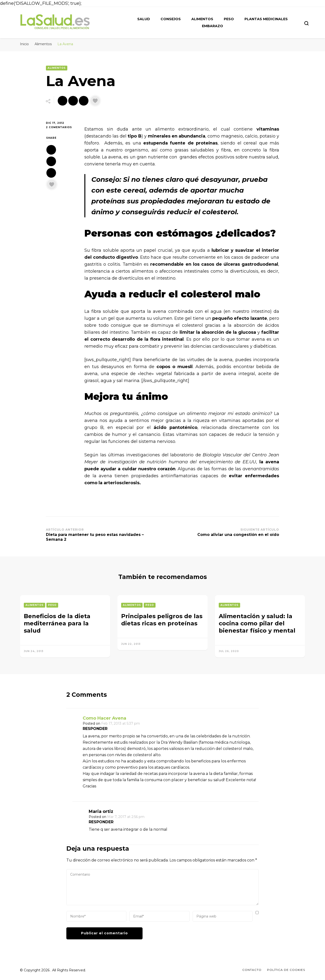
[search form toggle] (306, 23)
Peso (229, 19)
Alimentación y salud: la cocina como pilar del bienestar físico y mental (257, 623)
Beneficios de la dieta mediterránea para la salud (57, 623)
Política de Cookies (286, 970)
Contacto (252, 970)
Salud (144, 19)
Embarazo (212, 26)
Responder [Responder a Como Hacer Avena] (95, 729)
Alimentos (202, 19)
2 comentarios (62, 127)
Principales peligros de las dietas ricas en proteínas (162, 620)
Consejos (171, 19)
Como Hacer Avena (104, 718)
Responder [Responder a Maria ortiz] (101, 822)
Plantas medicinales (266, 19)
